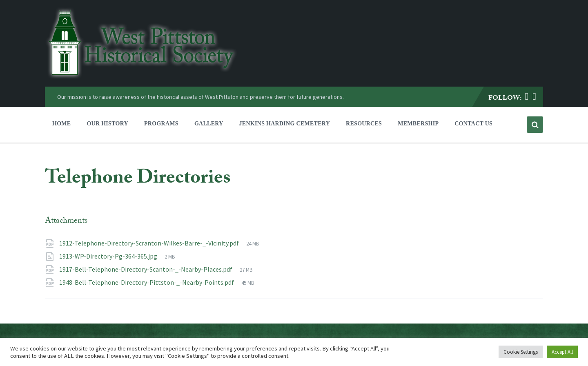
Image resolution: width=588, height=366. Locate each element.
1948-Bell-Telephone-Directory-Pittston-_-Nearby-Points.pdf (147, 282)
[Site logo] (141, 77)
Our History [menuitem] (107, 124)
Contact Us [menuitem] (473, 124)
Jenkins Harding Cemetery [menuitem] (285, 124)
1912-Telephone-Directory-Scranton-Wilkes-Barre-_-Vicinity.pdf (150, 243)
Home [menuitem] (61, 124)
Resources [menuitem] (364, 124)
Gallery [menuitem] (209, 124)
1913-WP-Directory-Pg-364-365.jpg (109, 256)
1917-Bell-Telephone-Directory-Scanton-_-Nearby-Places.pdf (146, 269)
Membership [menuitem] (418, 124)
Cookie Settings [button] (521, 352)
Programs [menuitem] (161, 124)
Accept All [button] (562, 352)
